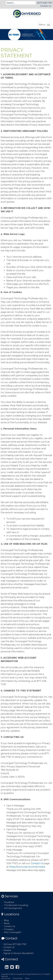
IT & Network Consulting (16, 905)
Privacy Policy (18, 978)
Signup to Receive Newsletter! (19, 953)
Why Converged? (13, 932)
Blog (6, 920)
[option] (26, 35)
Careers (7, 950)
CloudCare (9, 902)
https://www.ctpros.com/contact (27, 867)
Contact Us (46, 6)
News (7, 923)
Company (9, 929)
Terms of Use (6, 978)
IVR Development (13, 908)
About (27, 978)
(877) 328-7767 (45, 3)
